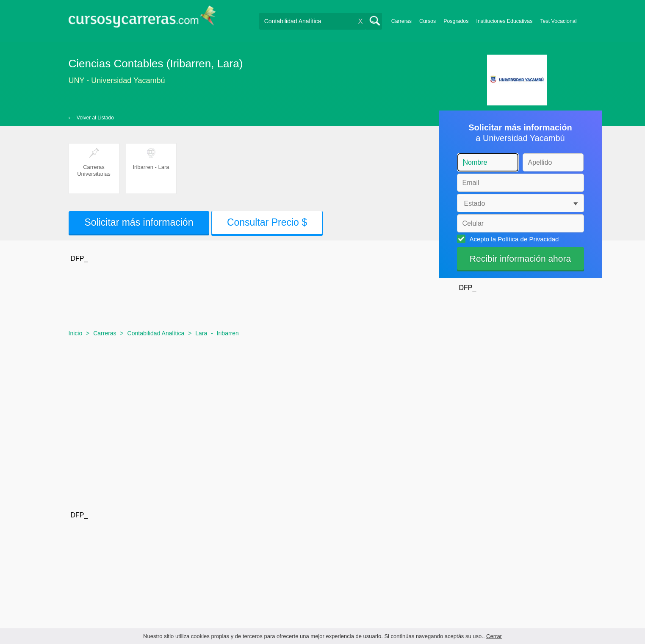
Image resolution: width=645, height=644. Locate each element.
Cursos (428, 21)
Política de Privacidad (528, 239)
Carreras (401, 21)
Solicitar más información (139, 222)
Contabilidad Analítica (156, 333)
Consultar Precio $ (267, 222)
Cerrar (494, 636)
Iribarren (228, 333)
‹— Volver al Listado (91, 118)
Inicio (76, 333)
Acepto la (513, 239)
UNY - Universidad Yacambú (117, 80)
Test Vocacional (558, 21)
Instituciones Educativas (504, 21)
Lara (201, 333)
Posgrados (456, 21)
